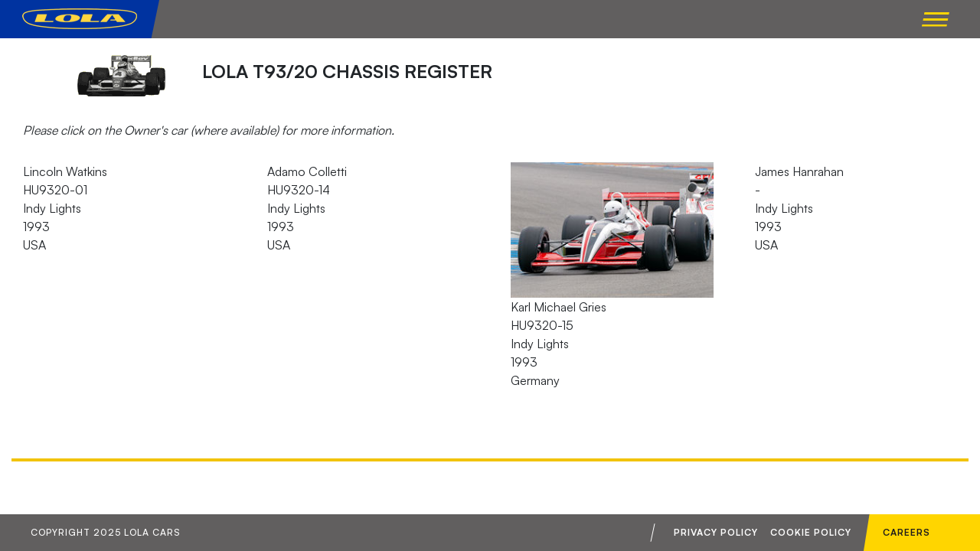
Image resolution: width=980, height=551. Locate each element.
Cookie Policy (811, 532)
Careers (906, 532)
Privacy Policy (716, 532)
